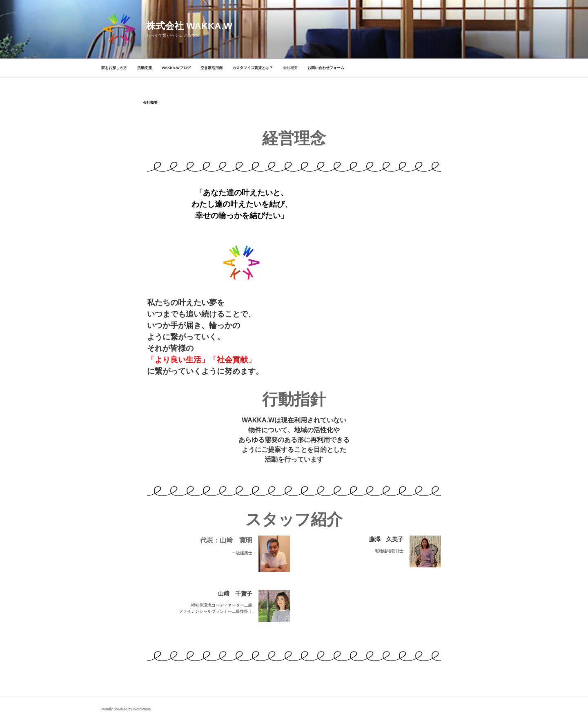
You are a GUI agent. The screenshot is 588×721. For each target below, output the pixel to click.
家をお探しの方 (114, 68)
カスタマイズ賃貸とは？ (253, 68)
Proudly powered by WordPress (126, 709)
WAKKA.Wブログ (176, 68)
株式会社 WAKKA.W (189, 26)
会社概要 (290, 68)
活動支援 (145, 68)
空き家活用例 (212, 68)
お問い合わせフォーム (326, 68)
